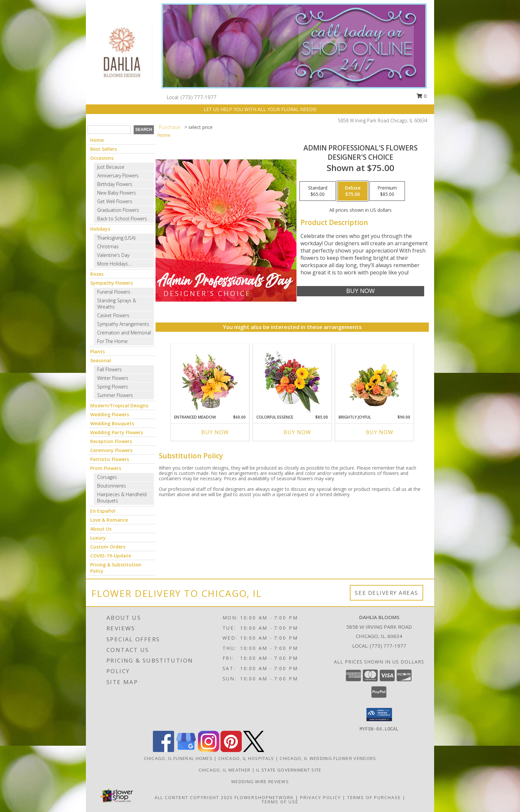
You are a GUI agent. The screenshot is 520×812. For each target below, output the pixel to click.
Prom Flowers (106, 468)
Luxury (98, 538)
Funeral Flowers (114, 292)
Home (97, 140)
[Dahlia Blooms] (121, 51)
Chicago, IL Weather (225, 770)
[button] (379, 715)
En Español (103, 511)
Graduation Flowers (118, 210)
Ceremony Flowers (111, 450)
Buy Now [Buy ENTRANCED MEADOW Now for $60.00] (215, 432)
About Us (101, 529)
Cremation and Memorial (124, 333)
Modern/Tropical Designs (119, 406)
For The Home (112, 341)
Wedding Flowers (110, 414)
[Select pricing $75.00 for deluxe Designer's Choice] (353, 191)
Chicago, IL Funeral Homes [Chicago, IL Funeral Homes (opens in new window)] (178, 758)
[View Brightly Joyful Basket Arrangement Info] (375, 379)
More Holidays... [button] (114, 264)
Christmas (108, 246)
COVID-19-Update (111, 556)
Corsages (107, 477)
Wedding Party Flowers (117, 432)
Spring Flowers (113, 387)
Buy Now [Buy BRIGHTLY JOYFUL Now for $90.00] (380, 432)
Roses (97, 274)
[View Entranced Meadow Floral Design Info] (210, 379)
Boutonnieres (112, 486)
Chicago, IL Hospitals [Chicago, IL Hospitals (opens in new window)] (246, 758)
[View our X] (254, 750)
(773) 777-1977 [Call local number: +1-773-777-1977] (199, 97)
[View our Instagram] (209, 750)
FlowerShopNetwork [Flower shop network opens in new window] (264, 797)
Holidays (100, 229)
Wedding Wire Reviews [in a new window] (260, 782)
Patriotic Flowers (110, 459)
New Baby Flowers (117, 193)
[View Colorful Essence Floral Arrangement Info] (292, 379)
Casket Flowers (113, 315)
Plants (97, 351)
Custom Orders (108, 547)
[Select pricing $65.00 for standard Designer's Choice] (318, 191)
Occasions (102, 158)
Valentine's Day (113, 255)
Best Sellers (103, 149)
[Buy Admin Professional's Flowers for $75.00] (360, 291)
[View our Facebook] (163, 750)
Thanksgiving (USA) (116, 238)
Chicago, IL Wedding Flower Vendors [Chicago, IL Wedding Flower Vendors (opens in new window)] (328, 758)
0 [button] (422, 96)
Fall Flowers (109, 369)
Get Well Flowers (115, 201)
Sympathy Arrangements (123, 324)
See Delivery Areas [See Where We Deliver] (387, 593)
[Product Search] (109, 130)
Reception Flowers (111, 441)
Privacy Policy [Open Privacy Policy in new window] (321, 797)
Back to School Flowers (122, 219)
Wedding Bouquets (112, 423)
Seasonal (101, 360)
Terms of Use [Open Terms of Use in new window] (280, 802)
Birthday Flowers (115, 184)
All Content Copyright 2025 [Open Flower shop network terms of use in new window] (194, 797)
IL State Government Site (289, 770)
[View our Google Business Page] (186, 750)
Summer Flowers (115, 395)
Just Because (111, 167)
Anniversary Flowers (118, 175)
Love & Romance (109, 520)
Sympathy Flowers (111, 283)
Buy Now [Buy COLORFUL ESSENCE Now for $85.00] (297, 432)
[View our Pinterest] (231, 750)
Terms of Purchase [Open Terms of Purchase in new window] (374, 797)
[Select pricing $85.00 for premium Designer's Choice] (387, 191)
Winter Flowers (113, 378)
